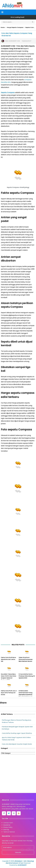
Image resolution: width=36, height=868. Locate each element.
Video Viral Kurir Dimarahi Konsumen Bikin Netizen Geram (26, 659)
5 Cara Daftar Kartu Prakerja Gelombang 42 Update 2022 (27, 676)
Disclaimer (7, 825)
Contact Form (8, 823)
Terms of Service (9, 832)
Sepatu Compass (8, 92)
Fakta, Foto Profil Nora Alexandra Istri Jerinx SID (8, 659)
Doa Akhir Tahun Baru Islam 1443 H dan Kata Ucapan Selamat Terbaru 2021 (9, 677)
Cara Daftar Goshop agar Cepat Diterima (17, 733)
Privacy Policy (8, 827)
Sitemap (6, 830)
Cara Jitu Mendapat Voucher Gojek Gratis (17, 744)
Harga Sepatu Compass (15, 27)
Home (3, 27)
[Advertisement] (18, 774)
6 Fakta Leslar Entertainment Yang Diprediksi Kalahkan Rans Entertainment (26, 694)
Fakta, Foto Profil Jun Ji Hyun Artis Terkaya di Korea (9, 693)
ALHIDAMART (22, 865)
